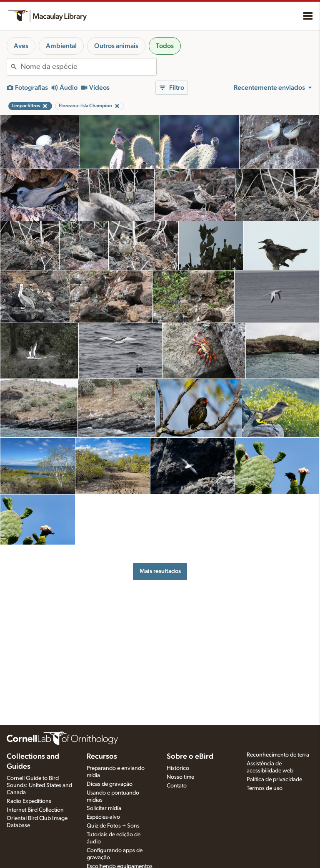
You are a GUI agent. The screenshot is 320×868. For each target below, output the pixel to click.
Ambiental (61, 46)
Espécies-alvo (103, 817)
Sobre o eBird (190, 757)
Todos (165, 46)
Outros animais (116, 46)
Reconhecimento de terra (278, 755)
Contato (177, 786)
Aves (21, 46)
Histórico (178, 768)
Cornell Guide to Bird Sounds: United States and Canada (39, 785)
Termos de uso (265, 788)
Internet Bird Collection (35, 810)
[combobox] (88, 67)
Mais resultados (160, 571)
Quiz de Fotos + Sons (113, 826)
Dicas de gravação (110, 784)
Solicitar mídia (104, 808)
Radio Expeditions (29, 801)
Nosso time (180, 777)
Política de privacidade (274, 780)
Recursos (102, 757)
